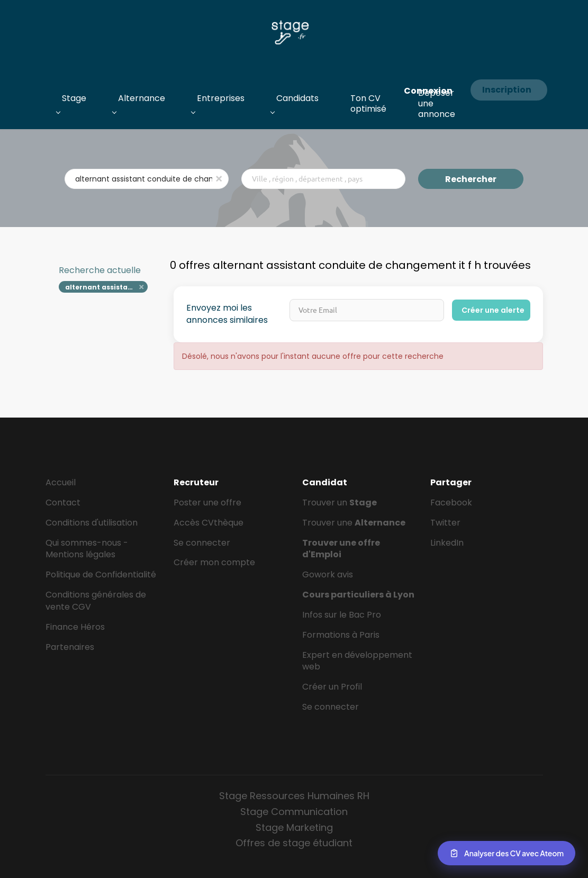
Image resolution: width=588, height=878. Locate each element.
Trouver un (340, 503)
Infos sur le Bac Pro (342, 615)
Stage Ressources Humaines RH (294, 796)
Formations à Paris (341, 635)
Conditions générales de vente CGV (96, 601)
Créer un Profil (332, 687)
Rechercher (471, 179)
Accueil (61, 482)
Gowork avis (328, 574)
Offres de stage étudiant (294, 843)
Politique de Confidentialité (101, 574)
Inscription (507, 90)
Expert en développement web (357, 661)
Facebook (451, 503)
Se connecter (202, 543)
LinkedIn (447, 543)
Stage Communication (294, 812)
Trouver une (354, 523)
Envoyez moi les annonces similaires (227, 314)
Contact (63, 503)
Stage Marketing (294, 827)
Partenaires (70, 647)
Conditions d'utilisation (92, 523)
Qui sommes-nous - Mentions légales (87, 549)
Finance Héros (75, 627)
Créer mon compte (214, 562)
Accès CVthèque (209, 523)
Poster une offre (207, 503)
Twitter (445, 523)
